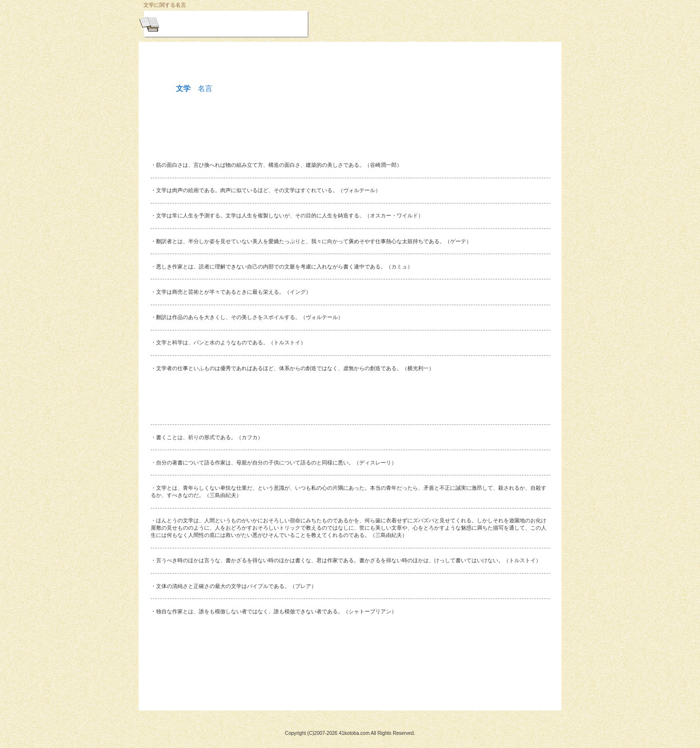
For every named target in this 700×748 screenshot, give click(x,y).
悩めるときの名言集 (249, 24)
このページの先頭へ (190, 694)
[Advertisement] (350, 134)
